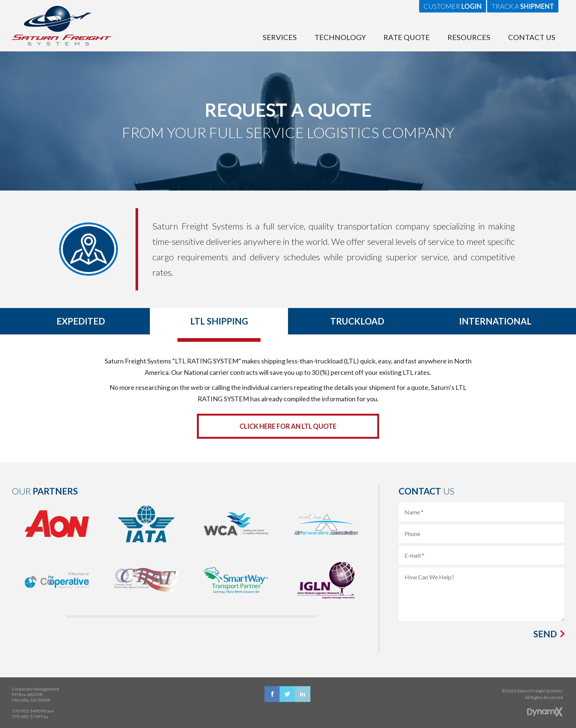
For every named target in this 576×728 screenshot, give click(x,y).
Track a (523, 6)
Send (545, 634)
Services (280, 37)
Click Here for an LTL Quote (288, 426)
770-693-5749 (26, 716)
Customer (453, 6)
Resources (469, 37)
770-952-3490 (26, 711)
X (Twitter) (287, 694)
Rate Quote (407, 37)
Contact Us (532, 37)
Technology (340, 37)
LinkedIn (303, 694)
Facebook (272, 694)
